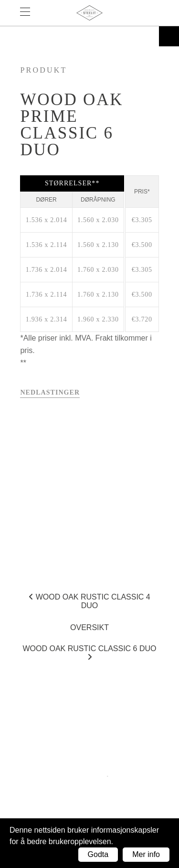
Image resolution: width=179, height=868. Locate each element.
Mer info (146, 854)
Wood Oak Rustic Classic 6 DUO (89, 653)
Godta (98, 854)
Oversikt (89, 627)
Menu (30, 13)
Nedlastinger (50, 392)
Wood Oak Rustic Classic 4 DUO (89, 601)
